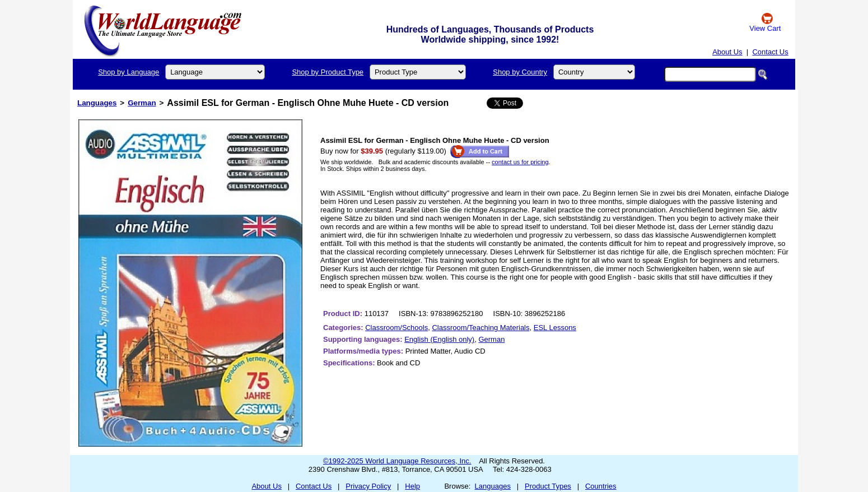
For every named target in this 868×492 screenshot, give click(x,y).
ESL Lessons (555, 328)
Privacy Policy (368, 486)
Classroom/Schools (396, 328)
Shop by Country (520, 72)
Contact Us (770, 52)
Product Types (548, 486)
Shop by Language (129, 72)
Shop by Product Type (328, 72)
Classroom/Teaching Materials (480, 328)
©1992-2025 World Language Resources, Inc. (397, 461)
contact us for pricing (520, 162)
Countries (601, 486)
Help (412, 486)
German (142, 103)
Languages (97, 103)
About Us (727, 52)
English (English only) (439, 339)
